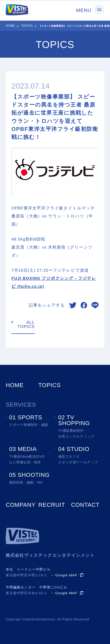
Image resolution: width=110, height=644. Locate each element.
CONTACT (85, 505)
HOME (10, 26)
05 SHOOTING (29, 475)
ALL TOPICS (26, 325)
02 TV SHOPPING (74, 420)
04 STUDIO (74, 449)
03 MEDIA (23, 449)
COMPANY (21, 505)
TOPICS (27, 26)
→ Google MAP (64, 575)
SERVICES (21, 405)
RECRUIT (52, 505)
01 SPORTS (26, 417)
